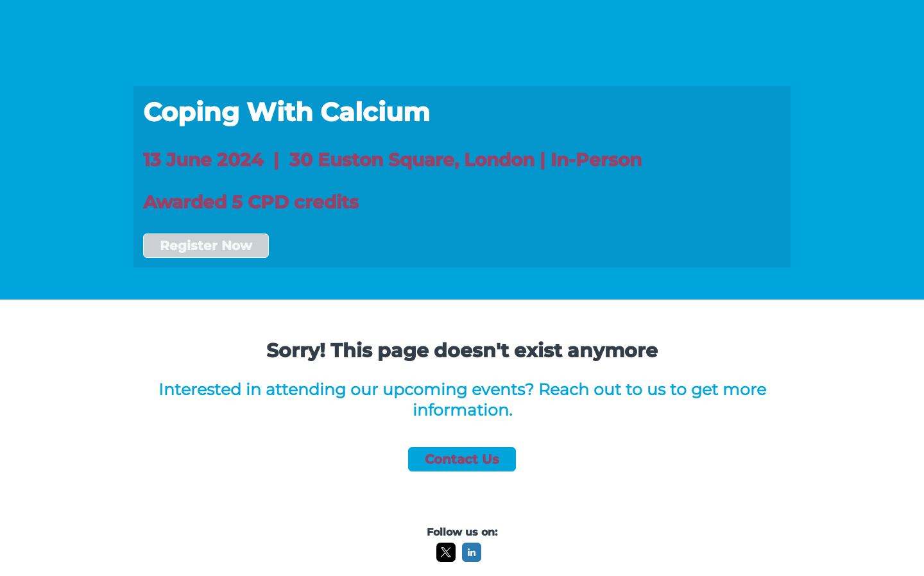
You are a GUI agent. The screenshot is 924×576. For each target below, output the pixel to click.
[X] (446, 558)
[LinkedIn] (472, 558)
